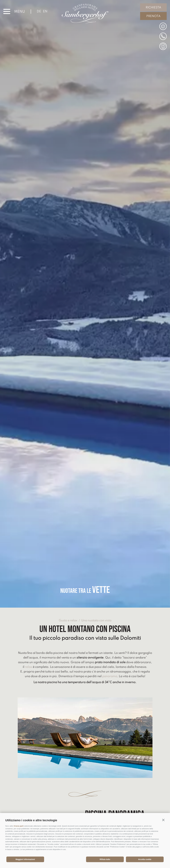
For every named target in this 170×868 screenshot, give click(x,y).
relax (29, 667)
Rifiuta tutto (105, 859)
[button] (163, 820)
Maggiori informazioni (25, 859)
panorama (110, 676)
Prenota (153, 16)
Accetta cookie (145, 859)
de (39, 12)
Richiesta (153, 8)
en (45, 12)
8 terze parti (19, 826)
